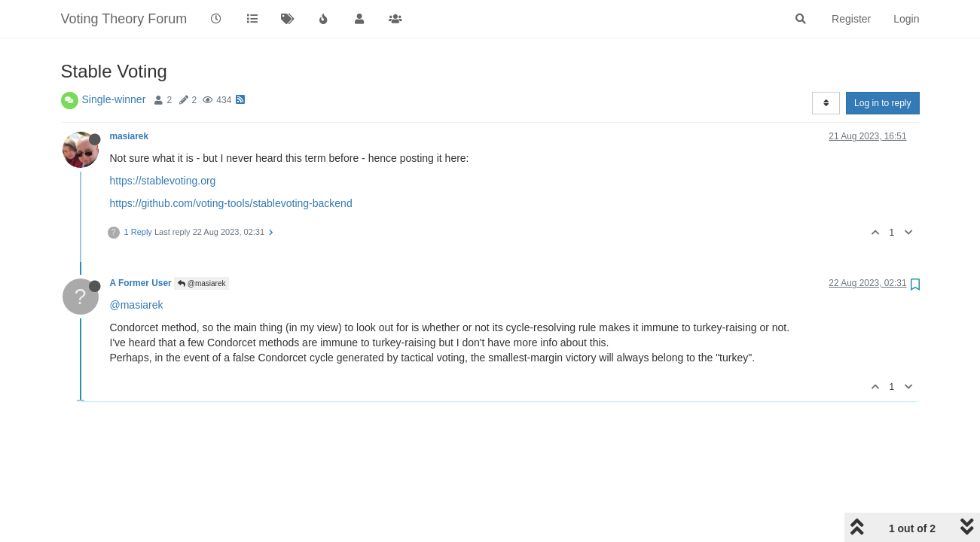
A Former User (141, 283)
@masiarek (202, 283)
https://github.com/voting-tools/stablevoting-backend (231, 203)
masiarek (130, 136)
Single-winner (114, 99)
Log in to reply (882, 103)
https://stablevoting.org (163, 181)
